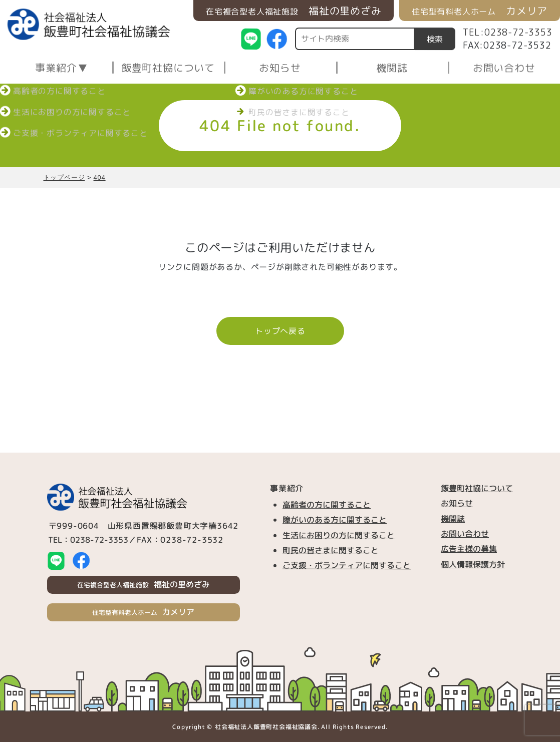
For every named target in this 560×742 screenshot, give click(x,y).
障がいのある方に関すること (335, 520)
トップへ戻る (280, 331)
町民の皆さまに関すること (331, 550)
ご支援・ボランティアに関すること (347, 565)
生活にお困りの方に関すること (339, 535)
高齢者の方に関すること (327, 505)
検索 (435, 39)
